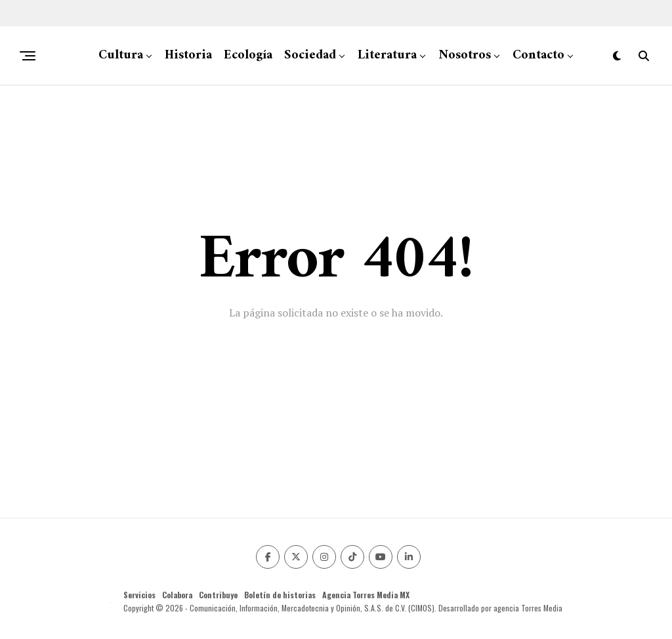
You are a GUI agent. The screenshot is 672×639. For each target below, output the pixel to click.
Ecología (248, 55)
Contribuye (218, 595)
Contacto (538, 55)
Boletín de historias (280, 595)
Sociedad (310, 55)
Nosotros (465, 55)
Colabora (177, 595)
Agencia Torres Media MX (366, 595)
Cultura (121, 55)
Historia (188, 55)
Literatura (387, 55)
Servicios (139, 595)
